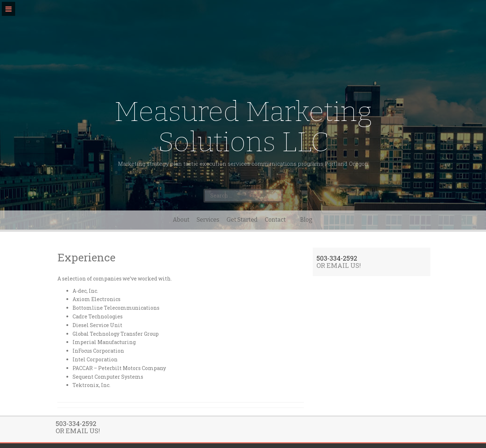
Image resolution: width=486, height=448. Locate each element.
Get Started (242, 220)
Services (208, 220)
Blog (306, 220)
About (181, 220)
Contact (275, 220)
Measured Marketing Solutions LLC (243, 127)
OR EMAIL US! (339, 265)
